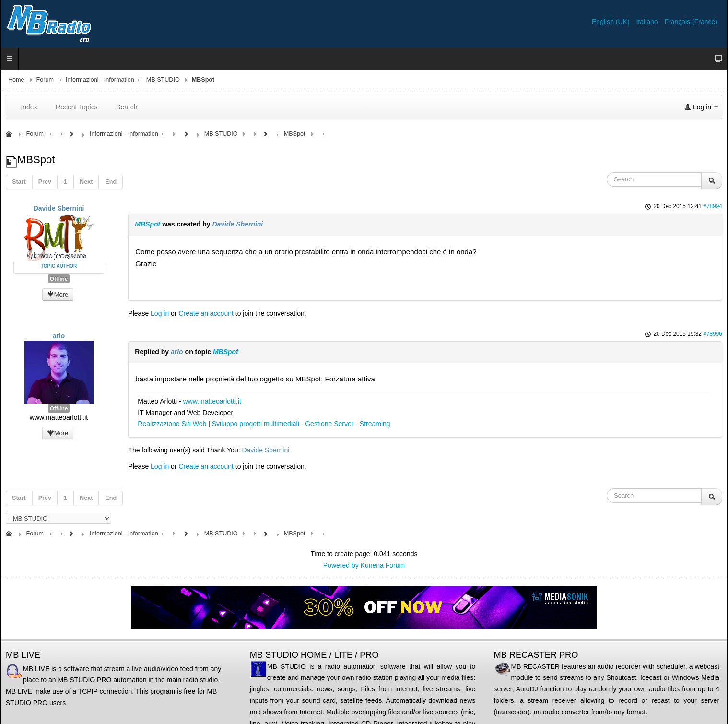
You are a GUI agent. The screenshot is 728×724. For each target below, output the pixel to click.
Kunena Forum (383, 565)
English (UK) (611, 22)
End (111, 182)
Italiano (648, 22)
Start (19, 182)
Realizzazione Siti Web (172, 424)
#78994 (713, 206)
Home (16, 80)
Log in (160, 313)
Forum (45, 80)
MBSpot (147, 224)
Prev (45, 182)
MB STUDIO (163, 80)
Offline (59, 279)
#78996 (713, 334)
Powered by (341, 565)
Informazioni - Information (100, 80)
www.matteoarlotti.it (212, 401)
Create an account (206, 313)
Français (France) (691, 22)
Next (86, 182)
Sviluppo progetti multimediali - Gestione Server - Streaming (301, 424)
